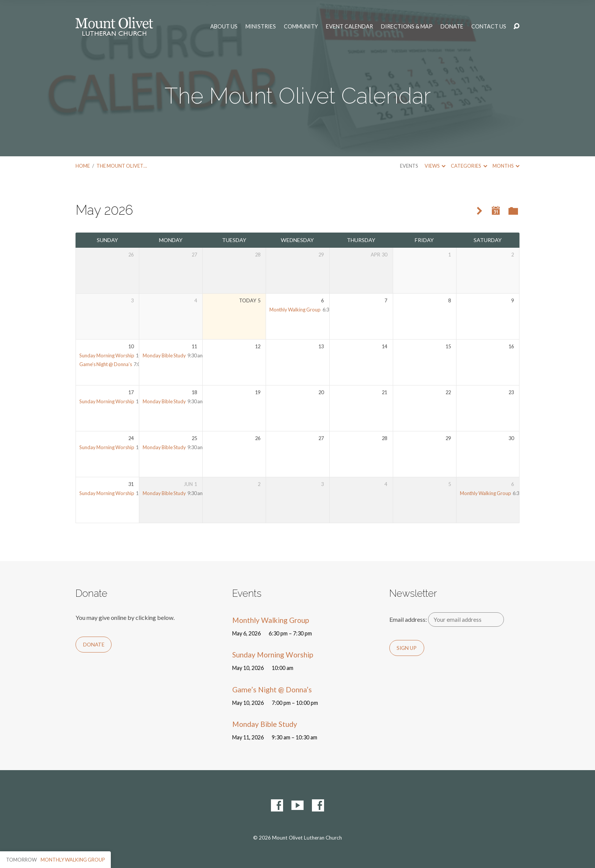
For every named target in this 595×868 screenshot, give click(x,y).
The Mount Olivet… (122, 166)
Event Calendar (349, 27)
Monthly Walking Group (295, 310)
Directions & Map (407, 27)
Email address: (447, 619)
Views (435, 166)
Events (409, 166)
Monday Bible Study (164, 355)
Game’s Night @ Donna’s (106, 364)
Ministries (261, 27)
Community (301, 27)
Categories (469, 166)
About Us (224, 27)
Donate (452, 27)
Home (83, 166)
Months (506, 166)
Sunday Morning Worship (107, 355)
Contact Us (489, 27)
